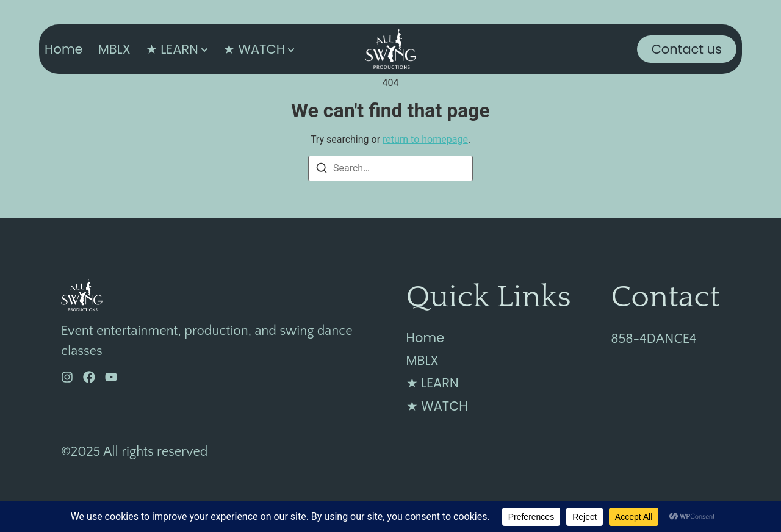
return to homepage (425, 139)
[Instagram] (67, 377)
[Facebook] (89, 377)
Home (64, 49)
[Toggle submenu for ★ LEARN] (203, 49)
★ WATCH (254, 49)
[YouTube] (111, 377)
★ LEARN (172, 49)
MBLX (114, 49)
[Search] (322, 170)
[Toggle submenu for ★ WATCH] (290, 49)
